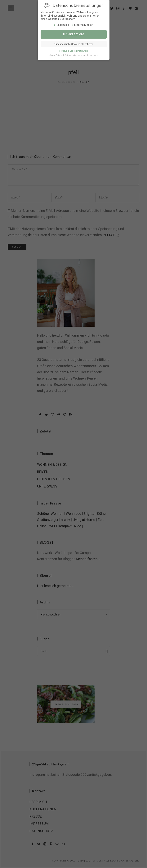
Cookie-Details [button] (56, 55)
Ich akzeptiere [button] (74, 33)
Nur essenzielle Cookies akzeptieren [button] (74, 43)
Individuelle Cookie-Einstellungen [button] (74, 50)
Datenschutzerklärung (75, 55)
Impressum (92, 55)
